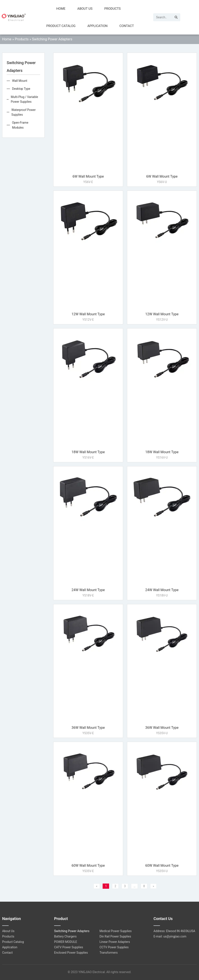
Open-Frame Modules (20, 125)
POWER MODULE (66, 942)
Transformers (109, 953)
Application (97, 26)
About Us (85, 9)
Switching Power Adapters (72, 931)
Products (113, 9)
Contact (127, 26)
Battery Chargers (65, 936)
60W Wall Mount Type (88, 866)
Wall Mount (20, 81)
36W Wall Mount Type (88, 728)
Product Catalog (61, 26)
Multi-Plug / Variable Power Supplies (24, 99)
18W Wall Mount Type (88, 452)
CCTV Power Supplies (114, 947)
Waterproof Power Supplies (24, 112)
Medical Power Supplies (116, 931)
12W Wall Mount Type (88, 314)
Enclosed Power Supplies (71, 953)
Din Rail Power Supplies (115, 936)
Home (61, 9)
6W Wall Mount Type (88, 176)
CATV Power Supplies (69, 947)
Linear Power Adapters (115, 942)
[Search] (176, 17)
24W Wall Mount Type (88, 590)
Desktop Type (21, 89)
